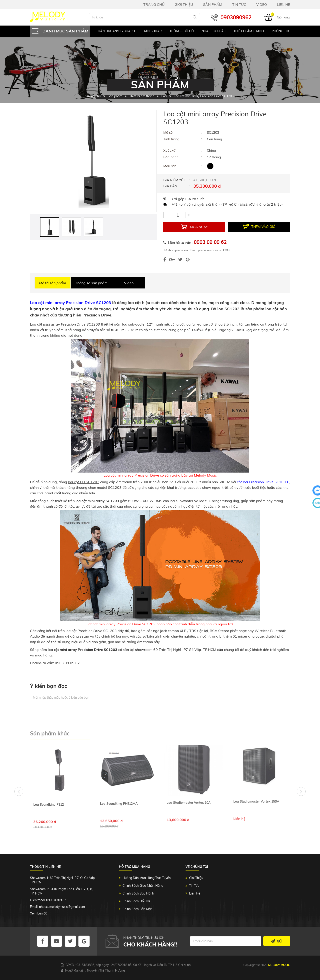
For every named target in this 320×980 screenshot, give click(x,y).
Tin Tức (194, 886)
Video (129, 283)
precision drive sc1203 (213, 250)
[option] (112, 31)
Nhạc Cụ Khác (214, 31)
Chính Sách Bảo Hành (138, 893)
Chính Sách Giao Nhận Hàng (143, 886)
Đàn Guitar (152, 31)
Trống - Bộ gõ (182, 31)
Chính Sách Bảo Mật (137, 909)
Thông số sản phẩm (91, 283)
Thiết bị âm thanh (249, 31)
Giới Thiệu (196, 878)
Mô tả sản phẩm (53, 283)
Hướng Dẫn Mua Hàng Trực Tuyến (147, 878)
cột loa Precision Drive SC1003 (262, 482)
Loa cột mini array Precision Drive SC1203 (71, 303)
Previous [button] (19, 791)
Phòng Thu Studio (287, 31)
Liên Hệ (195, 893)
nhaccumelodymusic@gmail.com (62, 907)
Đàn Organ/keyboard (116, 31)
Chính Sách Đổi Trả (136, 901)
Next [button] (301, 791)
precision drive (185, 250)
